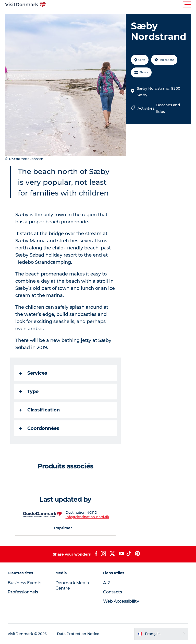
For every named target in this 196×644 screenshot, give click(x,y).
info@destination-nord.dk (87, 517)
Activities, (147, 108)
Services (33, 373)
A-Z (107, 583)
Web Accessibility (121, 601)
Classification (40, 410)
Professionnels (23, 592)
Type (29, 392)
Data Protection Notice (78, 634)
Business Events (24, 583)
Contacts (113, 592)
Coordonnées (39, 428)
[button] (121, 5)
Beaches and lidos (168, 108)
